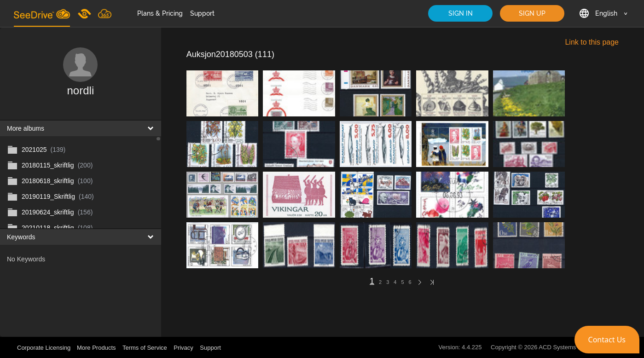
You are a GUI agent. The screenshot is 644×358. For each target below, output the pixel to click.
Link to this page (592, 42)
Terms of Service (145, 348)
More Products (96, 348)
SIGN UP (532, 13)
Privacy (183, 348)
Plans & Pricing (160, 13)
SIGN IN (461, 13)
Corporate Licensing (45, 348)
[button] (607, 340)
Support (202, 13)
